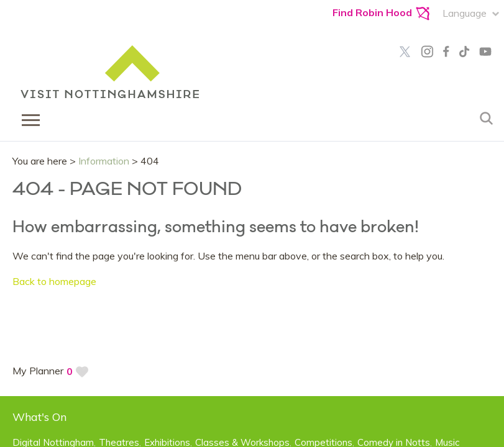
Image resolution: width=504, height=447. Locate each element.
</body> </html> (252, 223)
